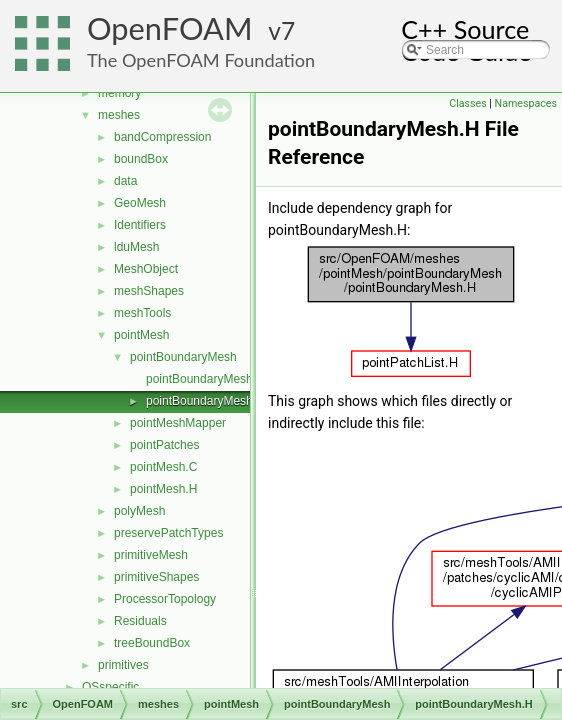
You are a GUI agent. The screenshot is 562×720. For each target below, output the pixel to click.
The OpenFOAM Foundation (201, 60)
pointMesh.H (163, 489)
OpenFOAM (170, 28)
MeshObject (146, 269)
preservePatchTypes (168, 533)
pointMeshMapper (178, 423)
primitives (123, 665)
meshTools (142, 313)
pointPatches (164, 445)
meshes (119, 115)
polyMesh (139, 511)
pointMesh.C (163, 467)
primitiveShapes (156, 577)
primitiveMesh (151, 555)
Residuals (140, 621)
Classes (467, 103)
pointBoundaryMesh (183, 357)
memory (119, 93)
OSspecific (110, 687)
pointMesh (141, 335)
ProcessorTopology (165, 599)
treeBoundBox (152, 643)
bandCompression (162, 137)
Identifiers (140, 225)
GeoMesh (140, 203)
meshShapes (149, 291)
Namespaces (526, 103)
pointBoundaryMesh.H (205, 401)
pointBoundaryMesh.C (205, 379)
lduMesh (136, 247)
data (125, 181)
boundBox (141, 159)
